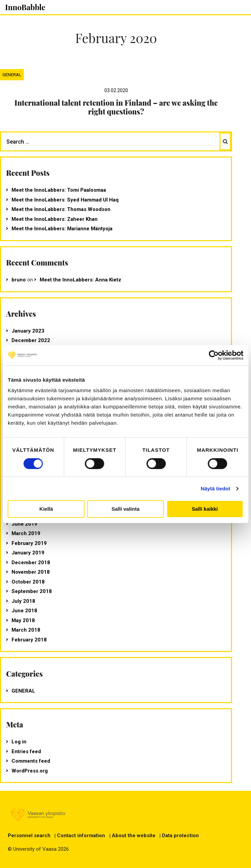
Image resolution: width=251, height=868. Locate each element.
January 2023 (28, 331)
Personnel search (29, 835)
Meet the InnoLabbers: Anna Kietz (80, 280)
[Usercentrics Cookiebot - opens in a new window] (214, 355)
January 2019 (28, 553)
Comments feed (31, 761)
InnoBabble (25, 7)
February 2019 (29, 543)
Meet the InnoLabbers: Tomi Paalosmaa (59, 190)
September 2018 (32, 591)
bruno (19, 280)
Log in (19, 742)
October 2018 (28, 582)
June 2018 (24, 611)
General (12, 75)
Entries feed (26, 751)
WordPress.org (30, 771)
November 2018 (31, 572)
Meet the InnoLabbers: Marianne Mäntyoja (62, 229)
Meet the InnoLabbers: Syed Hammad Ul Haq (65, 200)
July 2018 (23, 601)
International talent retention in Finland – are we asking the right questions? (116, 107)
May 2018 (23, 620)
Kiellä (46, 509)
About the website (134, 835)
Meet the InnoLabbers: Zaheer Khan (55, 219)
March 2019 (26, 533)
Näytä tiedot (216, 489)
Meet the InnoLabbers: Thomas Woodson (61, 209)
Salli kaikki (205, 509)
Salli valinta (125, 509)
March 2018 (26, 630)
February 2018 (29, 640)
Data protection (180, 835)
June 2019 (24, 524)
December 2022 (31, 340)
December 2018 (31, 563)
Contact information (81, 835)
